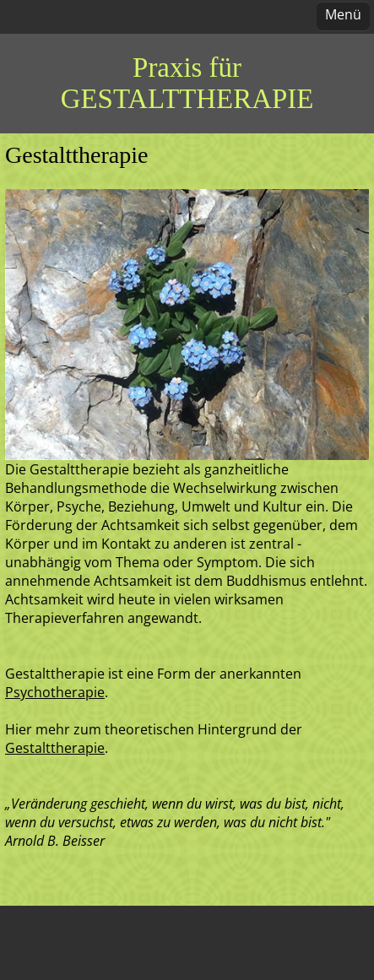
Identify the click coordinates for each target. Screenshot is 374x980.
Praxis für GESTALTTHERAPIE (187, 83)
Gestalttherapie (55, 748)
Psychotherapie (55, 692)
